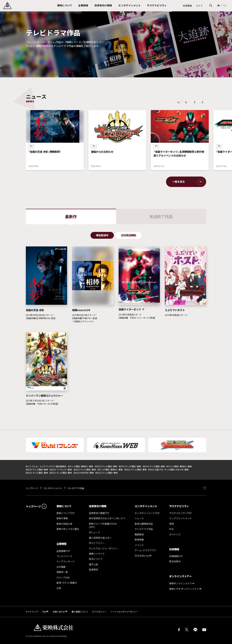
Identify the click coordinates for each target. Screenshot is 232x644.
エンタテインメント (53, 488)
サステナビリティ (179, 506)
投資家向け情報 (98, 506)
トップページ (32, 488)
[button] (195, 102)
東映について (64, 506)
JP (218, 6)
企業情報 (61, 544)
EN (225, 6)
